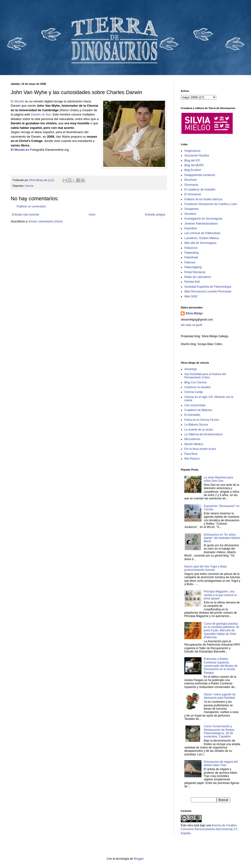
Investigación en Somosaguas (203, 219)
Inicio (92, 215)
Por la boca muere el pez (200, 449)
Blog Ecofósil (193, 170)
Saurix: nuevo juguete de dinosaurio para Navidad (220, 696)
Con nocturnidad (195, 405)
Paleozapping (193, 267)
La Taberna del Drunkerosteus (203, 434)
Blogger (139, 859)
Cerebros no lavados (198, 387)
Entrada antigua (155, 215)
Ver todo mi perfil (191, 325)
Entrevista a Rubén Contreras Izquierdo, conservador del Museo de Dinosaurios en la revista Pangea (221, 666)
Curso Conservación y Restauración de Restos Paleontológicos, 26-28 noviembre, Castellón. (219, 731)
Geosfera (190, 214)
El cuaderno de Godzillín (200, 190)
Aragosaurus (192, 151)
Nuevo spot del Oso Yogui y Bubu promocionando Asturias (206, 568)
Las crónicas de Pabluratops (202, 233)
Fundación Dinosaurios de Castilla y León (211, 204)
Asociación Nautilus (197, 156)
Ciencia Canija (193, 392)
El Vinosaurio (193, 194)
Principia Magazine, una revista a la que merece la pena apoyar (220, 595)
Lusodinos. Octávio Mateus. (202, 238)
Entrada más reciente (25, 215)
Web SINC (191, 296)
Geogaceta (191, 209)
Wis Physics (192, 459)
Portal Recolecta (195, 272)
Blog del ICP (192, 161)
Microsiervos (192, 439)
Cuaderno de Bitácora (198, 410)
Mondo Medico (194, 444)
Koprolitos (191, 228)
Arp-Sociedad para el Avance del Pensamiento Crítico (205, 376)
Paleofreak (191, 257)
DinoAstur (191, 180)
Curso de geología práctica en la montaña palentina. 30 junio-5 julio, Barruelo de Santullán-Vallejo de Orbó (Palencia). (221, 631)
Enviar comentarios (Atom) (46, 221)
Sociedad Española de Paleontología (208, 287)
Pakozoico (191, 248)
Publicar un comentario (31, 206)
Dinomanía (191, 185)
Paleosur (190, 262)
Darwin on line (41, 114)
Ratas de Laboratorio (198, 277)
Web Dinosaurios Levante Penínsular (208, 291)
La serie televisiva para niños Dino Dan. (218, 479)
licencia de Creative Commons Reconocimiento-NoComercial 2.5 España (209, 829)
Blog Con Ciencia (195, 382)
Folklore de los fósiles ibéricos (203, 199)
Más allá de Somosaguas (200, 243)
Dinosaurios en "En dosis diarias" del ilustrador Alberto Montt (222, 538)
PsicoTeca (191, 454)
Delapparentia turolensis (200, 175)
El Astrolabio (192, 415)
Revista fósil (192, 282)
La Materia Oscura (196, 425)
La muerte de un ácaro (199, 430)
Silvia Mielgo (194, 313)
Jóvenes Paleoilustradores (201, 224)
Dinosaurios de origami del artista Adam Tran (221, 763)
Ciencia (29, 186)
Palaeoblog (191, 253)
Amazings (191, 369)
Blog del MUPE (194, 165)
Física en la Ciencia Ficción (202, 420)
